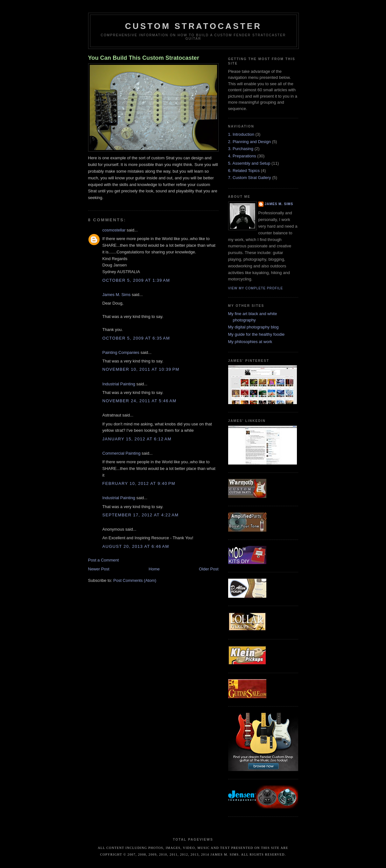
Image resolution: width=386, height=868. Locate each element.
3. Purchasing (241, 149)
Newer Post (99, 569)
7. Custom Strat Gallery (250, 178)
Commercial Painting (122, 453)
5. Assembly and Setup (249, 163)
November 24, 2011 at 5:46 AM (140, 401)
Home (154, 569)
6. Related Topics (244, 171)
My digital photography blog (253, 327)
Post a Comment (104, 560)
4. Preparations (242, 156)
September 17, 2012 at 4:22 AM (141, 515)
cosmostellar (114, 230)
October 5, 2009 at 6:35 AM (136, 338)
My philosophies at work (250, 342)
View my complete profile (256, 288)
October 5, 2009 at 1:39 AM (136, 280)
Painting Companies (121, 352)
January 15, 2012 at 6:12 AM (137, 439)
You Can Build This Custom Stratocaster (144, 58)
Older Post (209, 569)
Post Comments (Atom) (135, 580)
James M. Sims (117, 295)
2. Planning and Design (249, 142)
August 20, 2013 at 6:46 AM (136, 546)
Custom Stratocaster (193, 26)
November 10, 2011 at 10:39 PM (141, 369)
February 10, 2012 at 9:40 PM (139, 483)
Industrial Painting (119, 384)
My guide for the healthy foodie (256, 334)
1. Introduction (241, 134)
